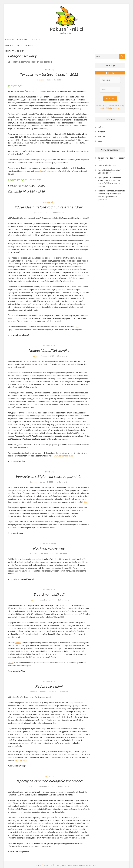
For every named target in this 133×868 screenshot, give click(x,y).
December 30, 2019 (46, 595)
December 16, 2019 (46, 782)
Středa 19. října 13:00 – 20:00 (26, 181)
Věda (53, 198)
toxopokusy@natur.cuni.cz (46, 166)
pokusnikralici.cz (21, 755)
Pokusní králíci (66, 29)
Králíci (45, 539)
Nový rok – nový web (49, 543)
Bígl (85, 497)
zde (39, 311)
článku (18, 638)
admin (41, 75)
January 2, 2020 (47, 477)
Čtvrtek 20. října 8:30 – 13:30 (26, 187)
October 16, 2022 (54, 75)
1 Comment (63, 687)
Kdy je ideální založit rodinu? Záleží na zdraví (49, 202)
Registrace (27, 40)
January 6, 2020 (47, 351)
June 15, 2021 (44, 208)
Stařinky (53, 40)
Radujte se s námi (49, 681)
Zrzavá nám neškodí (49, 590)
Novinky (40, 40)
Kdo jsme (14, 40)
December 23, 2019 (48, 687)
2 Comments (62, 351)
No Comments (58, 208)
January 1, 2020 (47, 549)
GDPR (63, 40)
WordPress (93, 861)
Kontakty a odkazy (92, 40)
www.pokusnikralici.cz (63, 451)
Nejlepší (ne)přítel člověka (49, 346)
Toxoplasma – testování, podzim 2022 (49, 70)
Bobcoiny (73, 40)
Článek (11, 658)
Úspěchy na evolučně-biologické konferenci (49, 776)
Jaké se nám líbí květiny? (108, 161)
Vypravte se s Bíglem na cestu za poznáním (49, 472)
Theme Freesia (72, 861)
